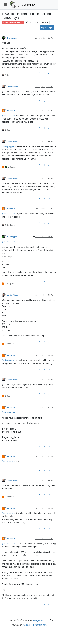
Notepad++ (38, 620)
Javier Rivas (13, 87)
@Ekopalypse (8, 146)
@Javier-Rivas (8, 116)
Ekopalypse (12, 38)
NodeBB (27, 625)
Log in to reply (47, 28)
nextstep (11, 111)
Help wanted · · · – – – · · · (13, 23)
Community (28, 5)
